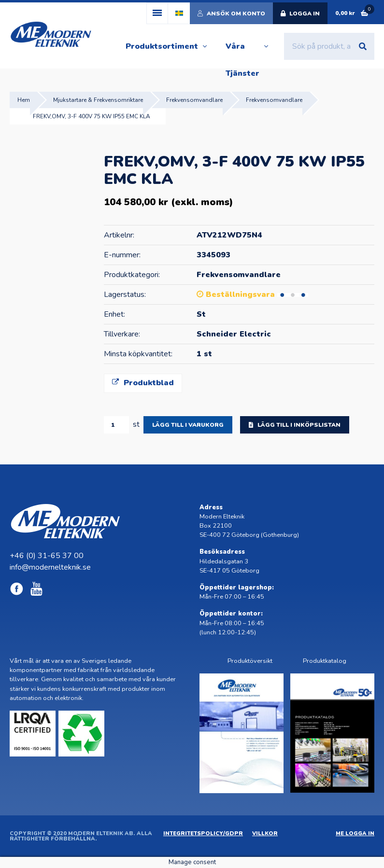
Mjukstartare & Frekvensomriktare (98, 100)
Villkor (265, 833)
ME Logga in (355, 833)
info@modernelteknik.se (50, 567)
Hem (24, 100)
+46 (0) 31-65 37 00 (47, 556)
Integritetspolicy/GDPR (203, 833)
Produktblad (143, 383)
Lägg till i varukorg (188, 425)
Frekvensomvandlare (194, 100)
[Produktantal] (116, 425)
